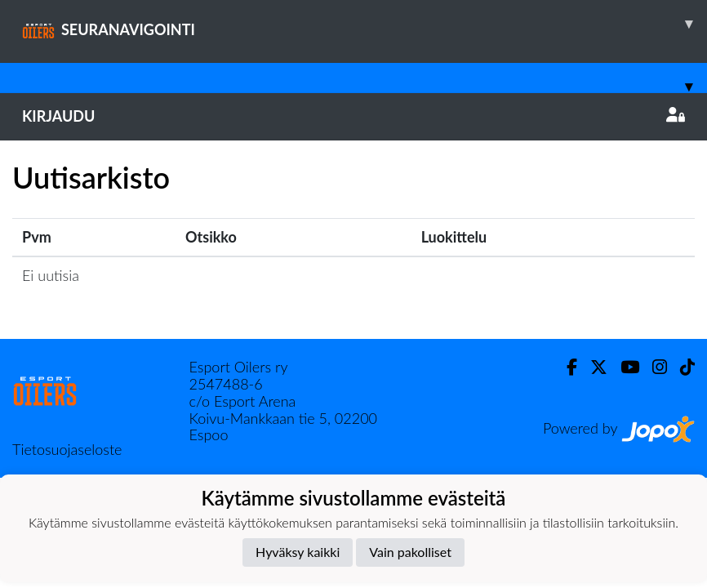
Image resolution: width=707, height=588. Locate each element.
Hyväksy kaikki (298, 552)
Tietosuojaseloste (67, 449)
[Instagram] (653, 367)
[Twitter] (592, 367)
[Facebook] (565, 367)
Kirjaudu (353, 116)
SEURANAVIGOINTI (365, 24)
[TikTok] (681, 367)
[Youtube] (623, 367)
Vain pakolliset (410, 552)
